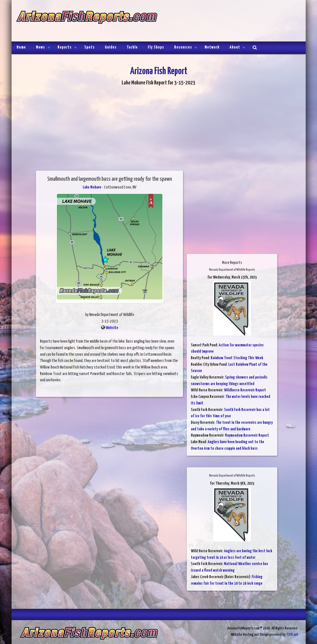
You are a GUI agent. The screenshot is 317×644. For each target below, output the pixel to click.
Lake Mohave (92, 187)
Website (112, 328)
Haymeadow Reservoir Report (247, 435)
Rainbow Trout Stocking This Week (237, 358)
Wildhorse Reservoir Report (245, 390)
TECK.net (292, 635)
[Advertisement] (229, 21)
